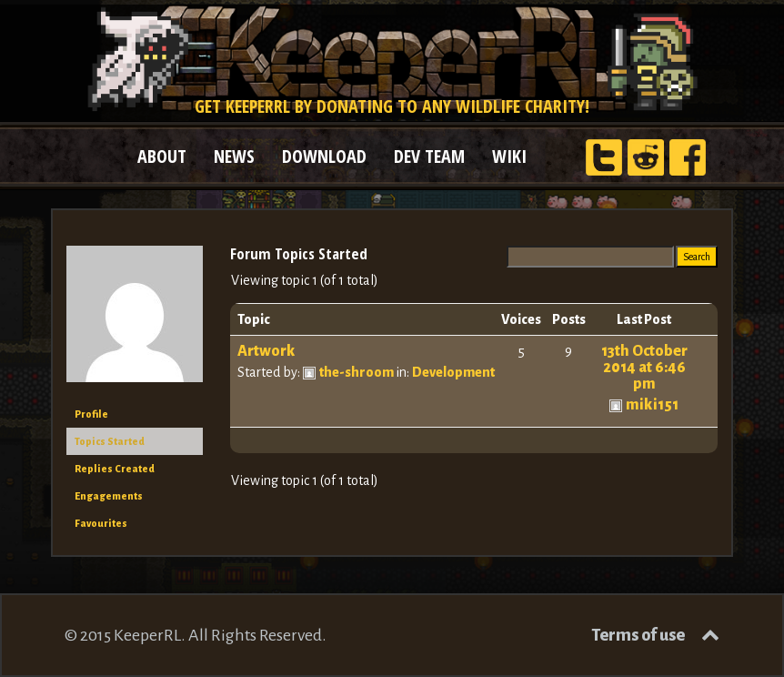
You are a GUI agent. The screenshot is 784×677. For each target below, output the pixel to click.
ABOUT (162, 156)
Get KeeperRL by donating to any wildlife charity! (392, 106)
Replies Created (115, 469)
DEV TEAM (429, 156)
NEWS (234, 156)
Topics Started (110, 441)
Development (453, 372)
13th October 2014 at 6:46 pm (644, 368)
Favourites (101, 523)
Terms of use (638, 635)
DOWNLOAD (324, 156)
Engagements (109, 496)
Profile (91, 414)
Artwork (266, 351)
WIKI (509, 156)
